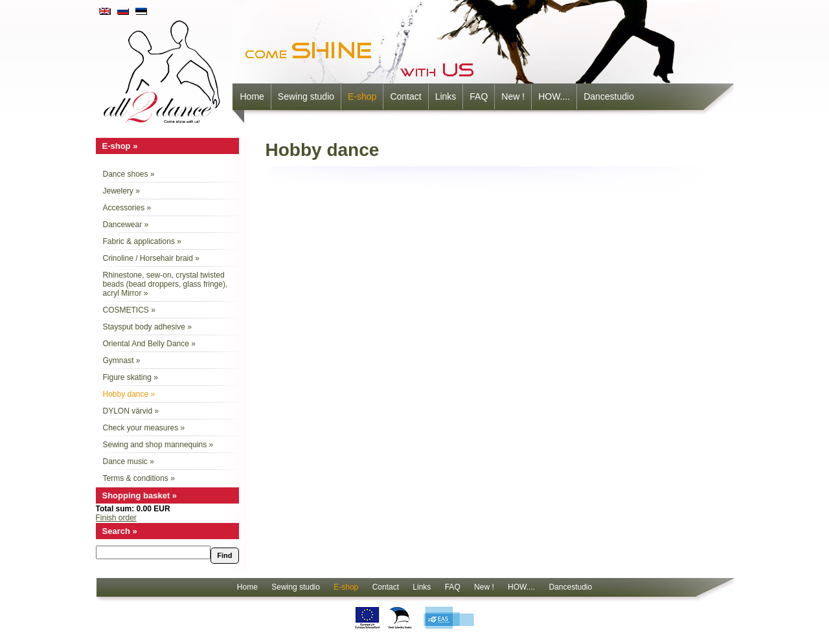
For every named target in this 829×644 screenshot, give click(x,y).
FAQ (479, 96)
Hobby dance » (129, 394)
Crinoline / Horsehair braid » (151, 258)
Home (252, 96)
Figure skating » (131, 377)
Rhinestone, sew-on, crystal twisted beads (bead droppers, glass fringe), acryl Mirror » (165, 284)
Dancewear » (126, 225)
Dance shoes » (129, 174)
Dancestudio (609, 96)
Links (446, 96)
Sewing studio (306, 96)
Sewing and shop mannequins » (158, 445)
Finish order (116, 518)
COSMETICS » (129, 310)
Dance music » (129, 461)
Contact (405, 96)
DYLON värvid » (131, 411)
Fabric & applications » (142, 241)
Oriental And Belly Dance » (149, 344)
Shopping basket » (140, 495)
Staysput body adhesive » (147, 327)
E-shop (362, 96)
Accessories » (127, 208)
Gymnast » (122, 361)
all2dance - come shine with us (163, 68)
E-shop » (120, 146)
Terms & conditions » (139, 478)
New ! (513, 96)
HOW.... (554, 96)
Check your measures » (144, 428)
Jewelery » (121, 191)
